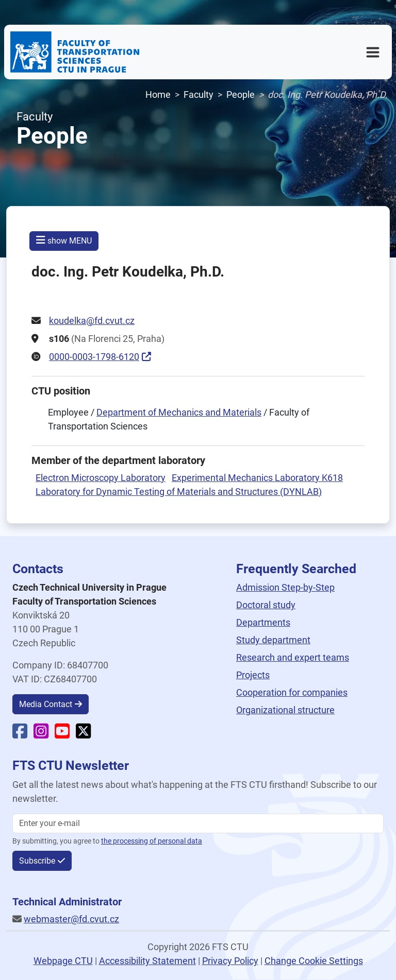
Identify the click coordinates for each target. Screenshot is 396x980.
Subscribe (37, 861)
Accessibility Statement (147, 961)
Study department (273, 640)
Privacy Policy (230, 961)
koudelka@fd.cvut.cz (92, 321)
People (241, 94)
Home (158, 94)
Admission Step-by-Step (285, 587)
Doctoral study (266, 605)
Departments (263, 622)
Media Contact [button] (46, 704)
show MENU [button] (64, 240)
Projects (253, 675)
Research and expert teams (293, 657)
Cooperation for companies (292, 692)
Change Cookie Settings (314, 961)
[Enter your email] (198, 823)
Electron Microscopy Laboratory (101, 478)
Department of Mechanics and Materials (179, 412)
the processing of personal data (152, 841)
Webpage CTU (63, 961)
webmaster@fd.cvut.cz (71, 919)
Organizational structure (285, 710)
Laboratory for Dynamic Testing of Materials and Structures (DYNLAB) (179, 492)
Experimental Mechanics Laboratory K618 (257, 478)
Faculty (199, 94)
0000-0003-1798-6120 (94, 357)
